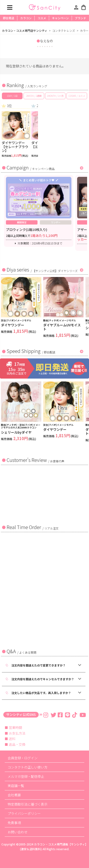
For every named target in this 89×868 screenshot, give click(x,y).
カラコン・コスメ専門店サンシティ (25, 30)
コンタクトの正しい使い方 (28, 767)
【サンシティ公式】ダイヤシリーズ (55, 271)
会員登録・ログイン (23, 758)
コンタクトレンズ (64, 30)
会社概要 (14, 795)
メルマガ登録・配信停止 (26, 776)
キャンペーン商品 (43, 169)
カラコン (26, 18)
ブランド (80, 18)
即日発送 (9, 18)
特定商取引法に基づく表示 (28, 804)
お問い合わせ (18, 832)
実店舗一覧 (16, 786)
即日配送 (50, 352)
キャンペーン (60, 18)
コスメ (42, 18)
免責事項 (14, 823)
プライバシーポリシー (24, 813)
